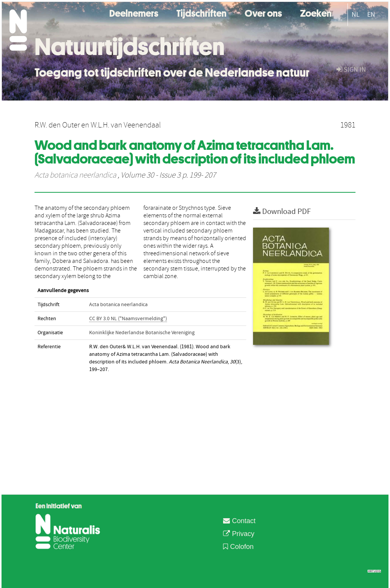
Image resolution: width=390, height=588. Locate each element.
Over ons (263, 12)
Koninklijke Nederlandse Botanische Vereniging (142, 333)
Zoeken (316, 12)
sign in (351, 70)
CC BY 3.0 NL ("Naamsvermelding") (128, 319)
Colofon (238, 547)
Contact (239, 521)
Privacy (239, 534)
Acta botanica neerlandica (75, 175)
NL (356, 15)
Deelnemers (134, 12)
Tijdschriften (201, 12)
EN (371, 15)
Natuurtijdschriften (130, 47)
